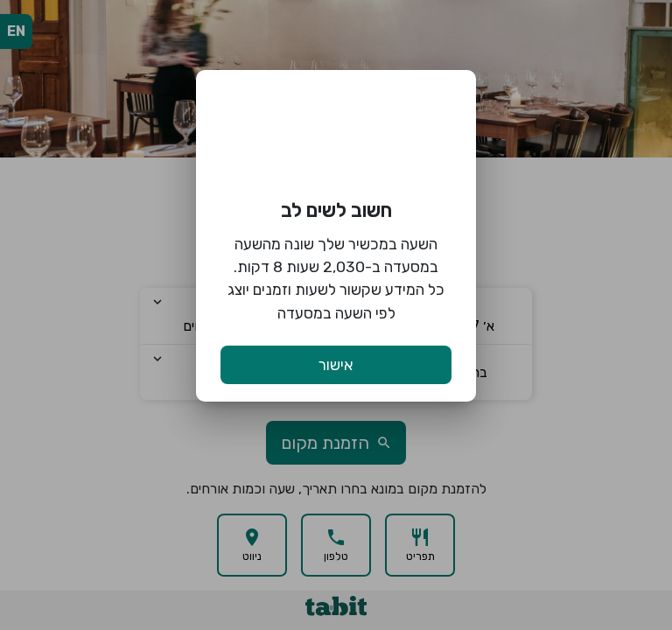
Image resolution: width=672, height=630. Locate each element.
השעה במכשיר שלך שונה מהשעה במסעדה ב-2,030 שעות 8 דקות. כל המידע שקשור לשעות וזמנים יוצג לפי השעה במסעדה (336, 279)
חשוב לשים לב (336, 210)
